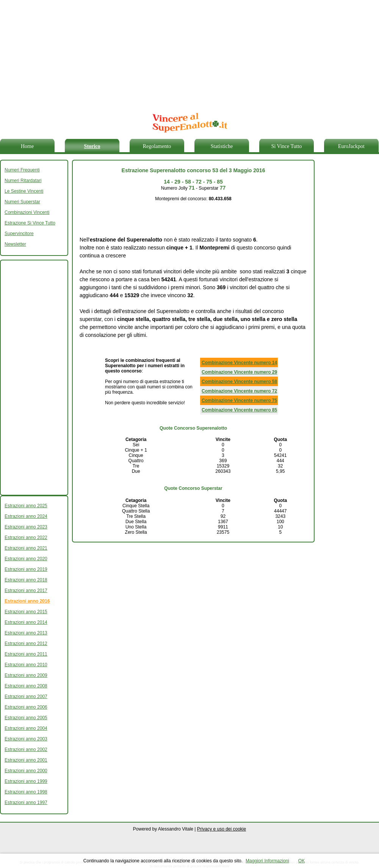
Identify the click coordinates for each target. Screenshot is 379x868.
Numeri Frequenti (22, 170)
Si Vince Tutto (287, 146)
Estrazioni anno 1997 (26, 803)
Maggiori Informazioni (267, 861)
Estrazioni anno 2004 (26, 728)
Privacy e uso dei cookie (222, 829)
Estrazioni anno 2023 (26, 527)
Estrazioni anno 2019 (26, 569)
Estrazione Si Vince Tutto (30, 223)
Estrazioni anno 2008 (26, 686)
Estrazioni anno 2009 (26, 675)
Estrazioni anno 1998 (26, 792)
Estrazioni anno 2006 (26, 707)
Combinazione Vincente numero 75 (239, 400)
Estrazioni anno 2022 (26, 538)
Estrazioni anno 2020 (26, 559)
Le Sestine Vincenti (24, 191)
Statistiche (222, 146)
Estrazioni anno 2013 (26, 633)
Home (27, 146)
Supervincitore (19, 234)
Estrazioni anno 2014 (26, 622)
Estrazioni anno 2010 (26, 665)
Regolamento (157, 146)
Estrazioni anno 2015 (26, 612)
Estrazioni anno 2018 (26, 580)
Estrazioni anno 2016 (27, 601)
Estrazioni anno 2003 (26, 739)
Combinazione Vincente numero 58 (239, 382)
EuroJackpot (351, 146)
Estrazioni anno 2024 (26, 516)
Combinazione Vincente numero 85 (239, 410)
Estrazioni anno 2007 (26, 697)
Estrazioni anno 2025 (26, 506)
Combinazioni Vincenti (27, 212)
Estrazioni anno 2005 (26, 718)
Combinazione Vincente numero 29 (239, 372)
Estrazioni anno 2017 (26, 591)
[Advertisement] (169, 53)
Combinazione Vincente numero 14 (239, 363)
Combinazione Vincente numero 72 (239, 391)
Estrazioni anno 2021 (26, 548)
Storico (92, 146)
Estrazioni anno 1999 (26, 781)
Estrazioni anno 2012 (26, 644)
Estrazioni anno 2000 (26, 771)
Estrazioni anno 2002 (26, 750)
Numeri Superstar (22, 202)
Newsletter (15, 244)
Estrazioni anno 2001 (26, 760)
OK (301, 861)
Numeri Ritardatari (23, 181)
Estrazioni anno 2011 (26, 654)
